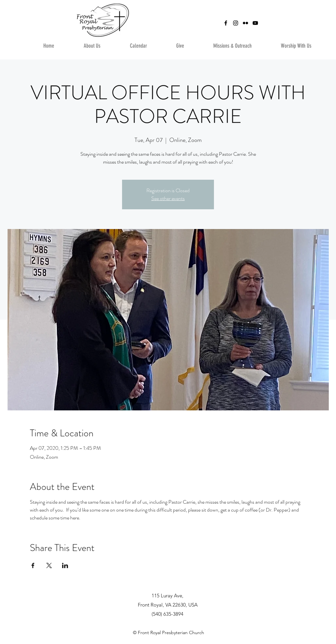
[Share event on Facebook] (33, 565)
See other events (168, 198)
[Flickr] (245, 23)
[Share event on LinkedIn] (65, 565)
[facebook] (226, 23)
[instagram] (236, 23)
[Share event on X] (49, 565)
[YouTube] (255, 23)
